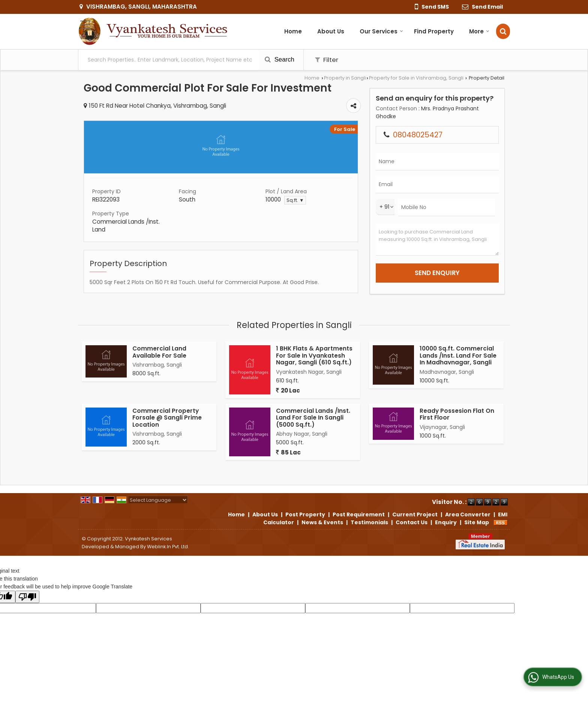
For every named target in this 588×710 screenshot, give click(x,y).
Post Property (305, 514)
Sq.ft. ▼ (295, 200)
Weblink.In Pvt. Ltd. (168, 547)
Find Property (434, 31)
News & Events (322, 522)
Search (280, 59)
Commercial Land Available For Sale (159, 352)
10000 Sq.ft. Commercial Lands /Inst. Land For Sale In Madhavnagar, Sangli (458, 355)
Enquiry (446, 522)
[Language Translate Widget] (158, 500)
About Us (331, 31)
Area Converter (468, 514)
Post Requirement (359, 514)
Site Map (477, 522)
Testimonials (369, 522)
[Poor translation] (27, 597)
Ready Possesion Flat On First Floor (457, 414)
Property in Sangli (345, 78)
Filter (327, 60)
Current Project (415, 514)
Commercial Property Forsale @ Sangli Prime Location (167, 418)
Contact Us (412, 522)
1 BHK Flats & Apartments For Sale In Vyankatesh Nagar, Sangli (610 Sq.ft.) (314, 355)
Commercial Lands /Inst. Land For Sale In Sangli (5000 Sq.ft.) (313, 418)
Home (293, 31)
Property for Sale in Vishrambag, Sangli (416, 78)
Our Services (381, 31)
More (479, 31)
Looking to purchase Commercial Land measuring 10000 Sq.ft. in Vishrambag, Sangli (437, 240)
